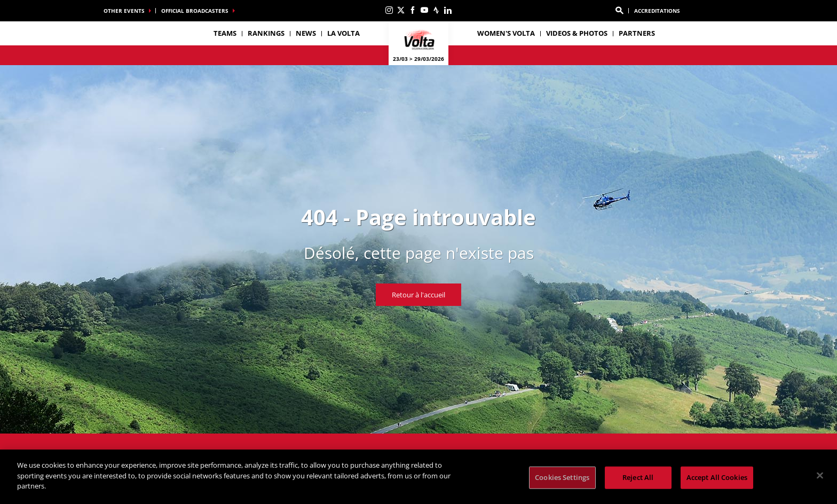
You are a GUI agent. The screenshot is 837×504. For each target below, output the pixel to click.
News (306, 33)
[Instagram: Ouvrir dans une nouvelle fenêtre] (389, 10)
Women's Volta (506, 33)
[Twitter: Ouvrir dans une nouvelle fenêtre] (401, 10)
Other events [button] (124, 11)
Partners (637, 33)
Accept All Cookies (717, 477)
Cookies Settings (562, 477)
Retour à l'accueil (418, 295)
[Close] (820, 476)
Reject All (638, 477)
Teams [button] (225, 33)
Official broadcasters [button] (195, 11)
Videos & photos (577, 33)
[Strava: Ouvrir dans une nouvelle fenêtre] (436, 10)
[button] (619, 11)
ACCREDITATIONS (657, 11)
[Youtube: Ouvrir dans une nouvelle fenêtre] (424, 10)
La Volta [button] (344, 33)
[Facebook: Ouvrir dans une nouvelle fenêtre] (413, 10)
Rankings (266, 33)
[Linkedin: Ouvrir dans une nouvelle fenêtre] (448, 10)
